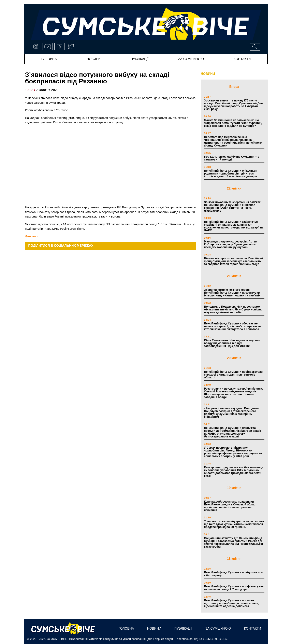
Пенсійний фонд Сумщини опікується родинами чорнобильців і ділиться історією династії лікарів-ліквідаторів (231, 173)
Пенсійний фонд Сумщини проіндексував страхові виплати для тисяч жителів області (233, 375)
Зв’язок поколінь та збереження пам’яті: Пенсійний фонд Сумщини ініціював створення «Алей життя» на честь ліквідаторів (232, 206)
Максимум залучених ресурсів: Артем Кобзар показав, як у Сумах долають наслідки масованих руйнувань (231, 244)
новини (94, 59)
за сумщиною (191, 59)
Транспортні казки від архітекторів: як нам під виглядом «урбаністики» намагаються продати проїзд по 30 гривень (234, 524)
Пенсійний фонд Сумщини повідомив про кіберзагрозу (233, 574)
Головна (49, 59)
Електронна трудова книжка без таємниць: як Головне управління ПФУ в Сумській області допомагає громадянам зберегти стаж (234, 472)
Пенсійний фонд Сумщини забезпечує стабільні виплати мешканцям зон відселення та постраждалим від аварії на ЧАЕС (234, 226)
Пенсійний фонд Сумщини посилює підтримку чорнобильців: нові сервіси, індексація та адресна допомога (231, 603)
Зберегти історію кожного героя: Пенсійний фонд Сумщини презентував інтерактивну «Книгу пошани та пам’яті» (232, 293)
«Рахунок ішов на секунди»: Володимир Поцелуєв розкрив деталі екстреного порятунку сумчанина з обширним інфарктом (232, 412)
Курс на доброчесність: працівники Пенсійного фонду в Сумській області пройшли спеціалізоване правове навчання (231, 506)
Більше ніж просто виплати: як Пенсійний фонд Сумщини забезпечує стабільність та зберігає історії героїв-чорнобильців (233, 261)
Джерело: (32, 236)
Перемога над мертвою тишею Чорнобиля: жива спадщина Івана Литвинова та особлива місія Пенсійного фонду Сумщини (233, 141)
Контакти (242, 59)
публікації (140, 59)
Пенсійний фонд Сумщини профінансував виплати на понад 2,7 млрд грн (234, 588)
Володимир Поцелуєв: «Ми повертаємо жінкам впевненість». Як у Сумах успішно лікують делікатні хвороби (233, 309)
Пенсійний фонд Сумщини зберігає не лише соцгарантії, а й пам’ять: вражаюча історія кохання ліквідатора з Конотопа (233, 326)
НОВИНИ (208, 74)
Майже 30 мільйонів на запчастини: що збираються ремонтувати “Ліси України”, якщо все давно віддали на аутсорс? (233, 123)
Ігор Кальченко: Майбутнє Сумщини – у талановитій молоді (232, 158)
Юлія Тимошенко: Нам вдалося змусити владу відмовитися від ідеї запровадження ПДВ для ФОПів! (232, 343)
